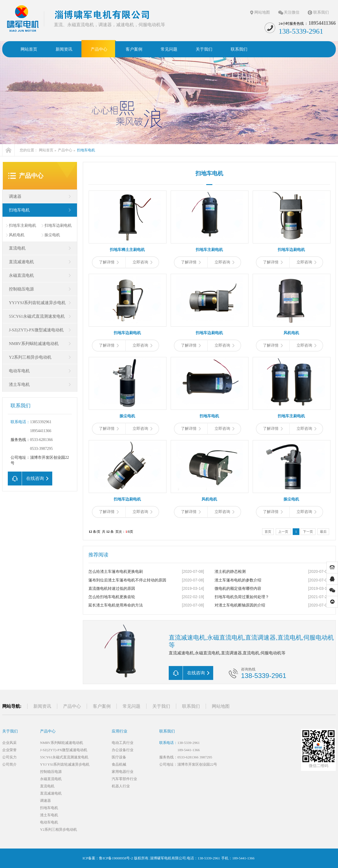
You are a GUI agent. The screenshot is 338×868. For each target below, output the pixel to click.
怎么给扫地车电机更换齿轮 (112, 597)
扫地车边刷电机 (58, 225)
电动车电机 (19, 371)
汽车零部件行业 (124, 779)
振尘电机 (52, 235)
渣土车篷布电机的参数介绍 (238, 580)
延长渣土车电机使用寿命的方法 (116, 605)
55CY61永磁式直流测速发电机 (37, 316)
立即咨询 (142, 262)
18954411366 (41, 431)
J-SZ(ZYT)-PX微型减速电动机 (36, 330)
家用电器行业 (123, 772)
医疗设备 (119, 757)
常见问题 (131, 706)
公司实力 (9, 757)
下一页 (308, 532)
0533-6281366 (41, 440)
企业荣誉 (9, 750)
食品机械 (119, 764)
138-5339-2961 (188, 743)
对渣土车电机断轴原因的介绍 (240, 605)
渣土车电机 (19, 384)
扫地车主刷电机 (23, 225)
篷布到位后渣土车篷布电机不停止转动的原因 (127, 580)
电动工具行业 (123, 743)
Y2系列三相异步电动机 (30, 357)
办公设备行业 (123, 750)
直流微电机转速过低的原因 (112, 589)
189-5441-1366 (188, 750)
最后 (323, 532)
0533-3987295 (41, 449)
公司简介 (9, 764)
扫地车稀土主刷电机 (127, 250)
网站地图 (262, 12)
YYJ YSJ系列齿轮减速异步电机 (37, 303)
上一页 (283, 532)
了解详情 (109, 262)
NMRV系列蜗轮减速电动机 (34, 344)
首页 (268, 532)
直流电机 (17, 248)
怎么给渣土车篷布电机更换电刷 (116, 572)
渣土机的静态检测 (230, 572)
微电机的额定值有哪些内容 (238, 589)
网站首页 (46, 150)
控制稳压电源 (21, 289)
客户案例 (102, 706)
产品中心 (65, 150)
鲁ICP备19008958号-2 (116, 858)
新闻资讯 (42, 706)
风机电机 (17, 235)
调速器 (15, 196)
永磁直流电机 (21, 275)
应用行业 (120, 731)
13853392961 (41, 422)
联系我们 (321, 12)
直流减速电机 (21, 262)
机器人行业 (121, 786)
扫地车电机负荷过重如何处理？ (242, 597)
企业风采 (9, 743)
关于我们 (161, 706)
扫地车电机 (86, 150)
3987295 (206, 757)
